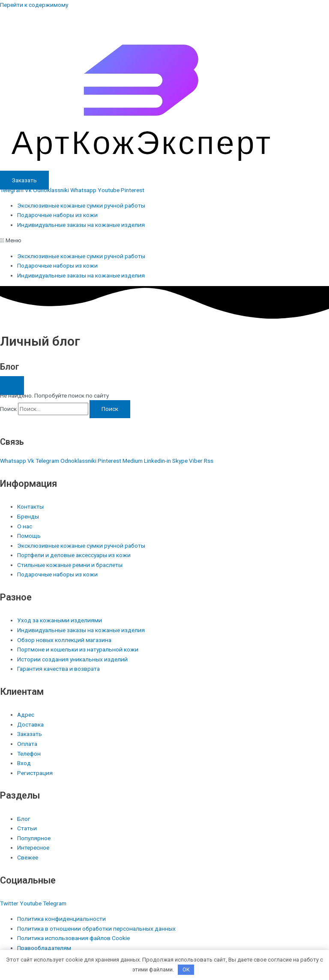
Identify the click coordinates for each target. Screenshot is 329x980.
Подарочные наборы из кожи (57, 215)
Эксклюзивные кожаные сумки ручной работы (81, 205)
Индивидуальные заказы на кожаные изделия (81, 225)
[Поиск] (110, 409)
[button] (164, 240)
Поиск (8, 409)
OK (186, 969)
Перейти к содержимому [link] (34, 5)
